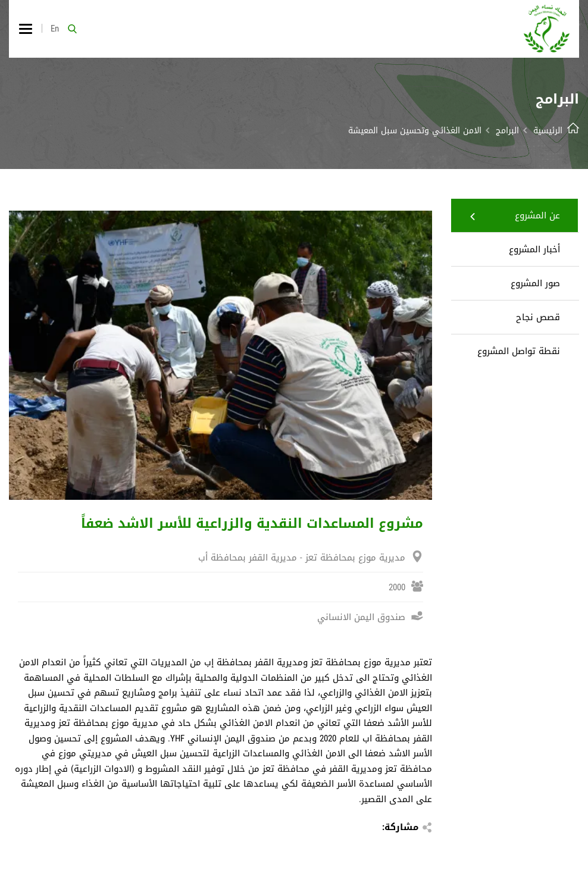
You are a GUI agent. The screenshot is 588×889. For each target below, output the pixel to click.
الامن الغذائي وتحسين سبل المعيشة (415, 131)
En (55, 29)
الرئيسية (556, 131)
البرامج (507, 131)
